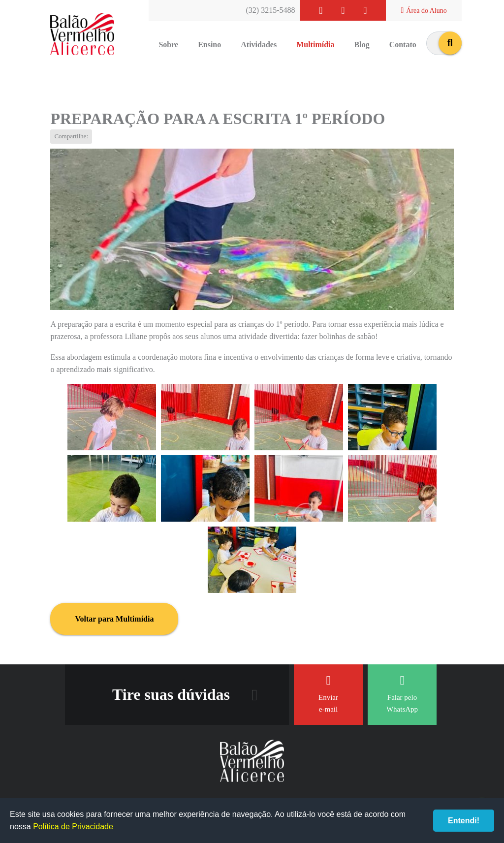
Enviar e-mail (328, 694)
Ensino (209, 45)
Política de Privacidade (73, 827)
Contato (403, 45)
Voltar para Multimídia (114, 619)
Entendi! (464, 821)
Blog (362, 45)
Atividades (259, 45)
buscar (450, 43)
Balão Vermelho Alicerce (82, 34)
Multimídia (315, 45)
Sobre (168, 45)
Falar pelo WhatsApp (402, 694)
